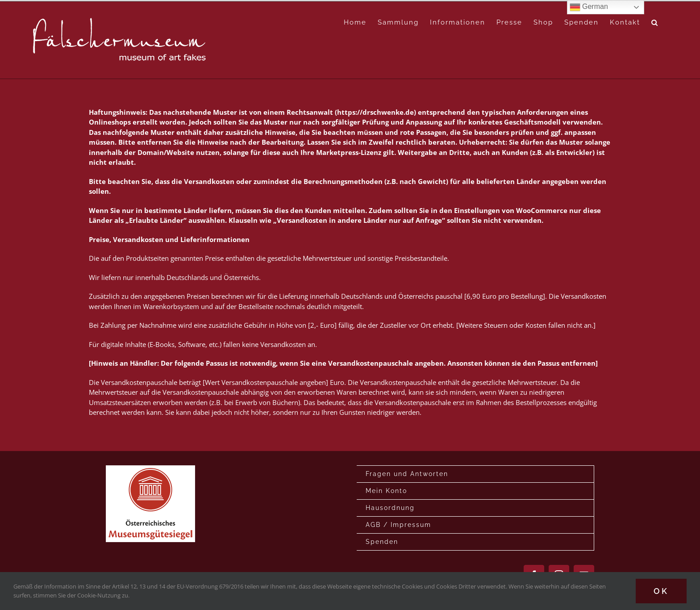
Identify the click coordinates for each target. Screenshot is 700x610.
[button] (655, 23)
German (589, 7)
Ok (661, 591)
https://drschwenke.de (375, 112)
